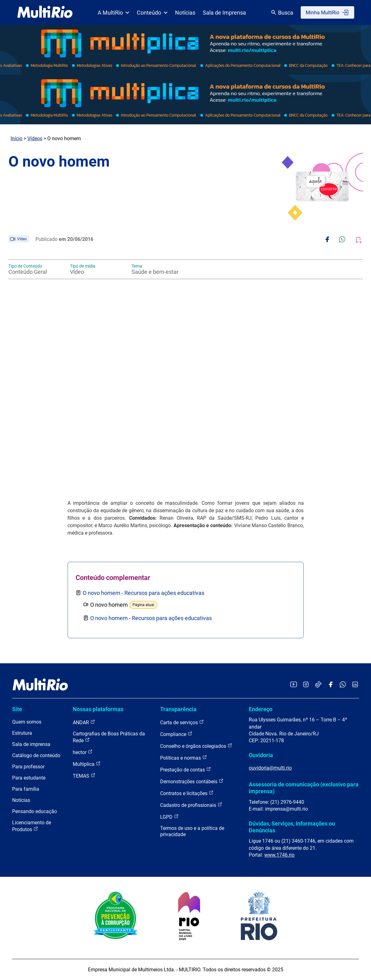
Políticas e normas (184, 758)
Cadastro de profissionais (191, 805)
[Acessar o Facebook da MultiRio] (331, 685)
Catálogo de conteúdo (36, 755)
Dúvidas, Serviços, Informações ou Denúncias (292, 827)
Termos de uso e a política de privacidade (192, 831)
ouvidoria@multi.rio (270, 768)
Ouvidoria (261, 755)
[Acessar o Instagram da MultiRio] (306, 685)
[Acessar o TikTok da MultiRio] (318, 685)
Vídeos (35, 138)
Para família (26, 789)
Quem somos (27, 722)
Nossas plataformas (98, 709)
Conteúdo (152, 13)
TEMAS (84, 776)
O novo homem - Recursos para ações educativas (144, 593)
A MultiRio (114, 13)
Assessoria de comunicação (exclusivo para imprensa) (304, 788)
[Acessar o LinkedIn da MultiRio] (355, 685)
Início (16, 138)
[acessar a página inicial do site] (45, 12)
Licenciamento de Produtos (32, 826)
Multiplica (87, 764)
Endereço (261, 709)
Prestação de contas (186, 769)
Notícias (185, 13)
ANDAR (84, 722)
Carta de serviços (182, 722)
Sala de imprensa (31, 744)
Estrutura (22, 733)
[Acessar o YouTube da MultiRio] (294, 685)
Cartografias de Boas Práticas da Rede (109, 737)
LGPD (169, 817)
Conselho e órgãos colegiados (196, 746)
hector (83, 752)
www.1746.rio (279, 855)
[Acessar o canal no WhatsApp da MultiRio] (343, 685)
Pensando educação (35, 811)
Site (17, 709)
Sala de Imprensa (224, 13)
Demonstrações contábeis (192, 781)
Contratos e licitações (187, 793)
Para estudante (29, 778)
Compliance (176, 734)
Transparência (178, 709)
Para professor (28, 767)
